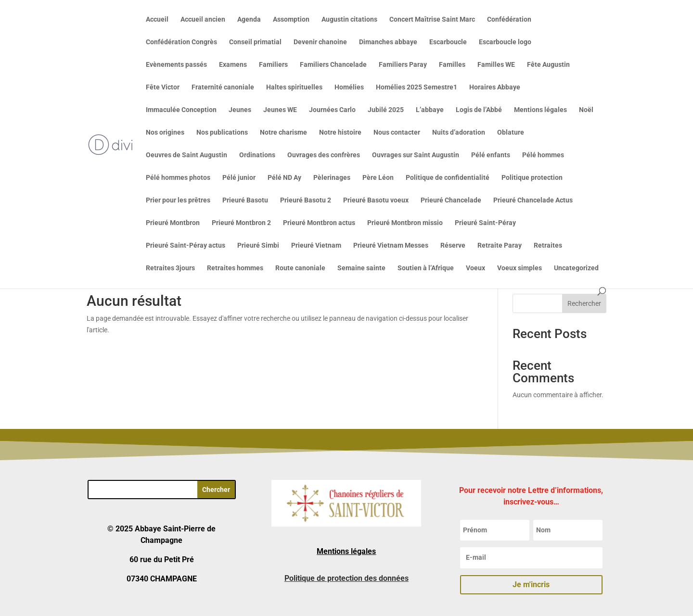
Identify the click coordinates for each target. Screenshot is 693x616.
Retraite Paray (500, 245)
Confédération (509, 19)
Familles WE (496, 65)
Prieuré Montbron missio (405, 223)
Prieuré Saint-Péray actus (186, 245)
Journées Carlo (332, 110)
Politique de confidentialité (448, 178)
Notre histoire (340, 132)
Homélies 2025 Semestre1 (417, 87)
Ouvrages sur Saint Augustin (416, 155)
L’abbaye (430, 110)
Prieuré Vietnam (316, 245)
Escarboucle (448, 42)
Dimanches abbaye (388, 42)
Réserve (453, 245)
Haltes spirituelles (294, 87)
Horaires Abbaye (495, 87)
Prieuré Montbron (173, 223)
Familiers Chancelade (333, 65)
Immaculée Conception (181, 110)
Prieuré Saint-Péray (485, 223)
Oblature (511, 132)
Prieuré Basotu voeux (376, 200)
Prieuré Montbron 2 (241, 223)
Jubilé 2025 (386, 110)
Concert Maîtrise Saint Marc (432, 19)
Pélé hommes (543, 155)
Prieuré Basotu (245, 200)
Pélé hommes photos (178, 178)
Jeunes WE (280, 110)
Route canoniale (300, 268)
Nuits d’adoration (459, 132)
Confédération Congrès (181, 42)
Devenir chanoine (320, 42)
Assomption (291, 19)
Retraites (548, 245)
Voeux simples (520, 268)
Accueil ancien (203, 19)
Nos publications (222, 132)
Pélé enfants (491, 155)
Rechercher (584, 303)
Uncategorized (576, 268)
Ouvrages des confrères (324, 155)
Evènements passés (176, 65)
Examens (233, 65)
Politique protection (532, 178)
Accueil (157, 19)
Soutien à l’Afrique (426, 268)
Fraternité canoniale (223, 87)
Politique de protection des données (346, 578)
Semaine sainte (361, 268)
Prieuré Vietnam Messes (391, 245)
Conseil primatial (255, 42)
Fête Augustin (548, 65)
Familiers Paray (403, 65)
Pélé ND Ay (284, 178)
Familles (452, 65)
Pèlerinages (332, 178)
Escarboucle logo (505, 42)
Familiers (273, 65)
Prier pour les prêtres (178, 200)
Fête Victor (163, 87)
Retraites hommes (235, 268)
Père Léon (378, 178)
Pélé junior (239, 178)
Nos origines (165, 132)
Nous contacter (397, 132)
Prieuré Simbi (258, 245)
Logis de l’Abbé (479, 110)
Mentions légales (540, 110)
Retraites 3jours (170, 268)
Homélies (349, 87)
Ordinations (257, 155)
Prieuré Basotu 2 (306, 200)
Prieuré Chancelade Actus (533, 200)
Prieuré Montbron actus (319, 223)
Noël (586, 110)
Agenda (249, 19)
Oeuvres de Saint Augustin (186, 155)
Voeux (475, 268)
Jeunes (240, 110)
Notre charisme (283, 132)
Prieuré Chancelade (451, 200)
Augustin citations (349, 19)
